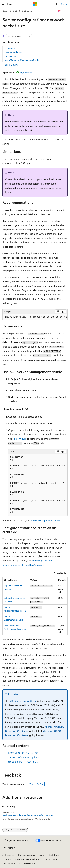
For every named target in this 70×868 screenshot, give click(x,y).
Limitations (10, 48)
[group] (35, 317)
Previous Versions (27, 855)
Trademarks (8, 864)
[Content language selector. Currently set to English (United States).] (16, 840)
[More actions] (65, 11)
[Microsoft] (35, 4)
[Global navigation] (3, 4)
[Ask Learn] (59, 11)
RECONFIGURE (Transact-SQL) (24, 753)
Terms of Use (51, 859)
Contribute (53, 855)
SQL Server (27, 11)
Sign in (64, 4)
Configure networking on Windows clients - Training (28, 815)
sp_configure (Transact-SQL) (23, 762)
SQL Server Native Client (23, 701)
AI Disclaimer (9, 855)
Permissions (10, 56)
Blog (40, 855)
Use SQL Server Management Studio (22, 60)
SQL (15, 11)
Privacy (6, 859)
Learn (6, 11)
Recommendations (14, 52)
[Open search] (57, 4)
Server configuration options (46, 520)
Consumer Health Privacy (27, 859)
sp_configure (19, 439)
